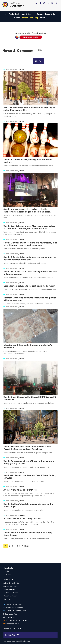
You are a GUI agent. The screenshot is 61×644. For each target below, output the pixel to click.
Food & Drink (14, 14)
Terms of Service (11, 593)
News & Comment (28, 14)
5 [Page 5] (17, 546)
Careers (7, 599)
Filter (40, 50)
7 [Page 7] (22, 546)
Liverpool (7, 574)
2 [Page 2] (10, 546)
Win (32, 18)
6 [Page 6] (20, 546)
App (37, 18)
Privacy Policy (9, 589)
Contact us (8, 580)
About (42, 18)
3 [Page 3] (12, 546)
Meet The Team (10, 596)
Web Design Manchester (12, 641)
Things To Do (50, 14)
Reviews (40, 14)
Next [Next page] (28, 546)
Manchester (9, 568)
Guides (17, 18)
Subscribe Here (10, 586)
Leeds (6, 571)
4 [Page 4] (15, 546)
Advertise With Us (11, 583)
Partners (25, 18)
